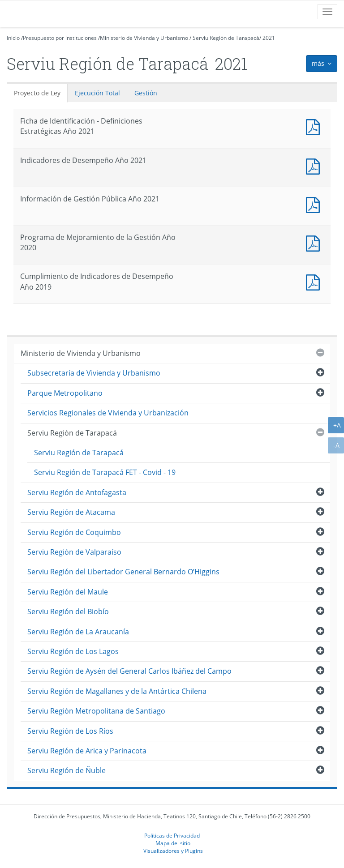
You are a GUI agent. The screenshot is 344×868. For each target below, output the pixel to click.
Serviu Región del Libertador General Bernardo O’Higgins (123, 572)
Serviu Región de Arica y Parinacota (87, 751)
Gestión (146, 93)
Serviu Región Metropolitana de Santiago (96, 711)
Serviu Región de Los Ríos (70, 731)
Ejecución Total (97, 93)
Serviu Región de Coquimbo (74, 532)
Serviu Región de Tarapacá (226, 38)
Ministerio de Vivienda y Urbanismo (144, 38)
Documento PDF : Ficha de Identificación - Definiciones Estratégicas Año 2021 (315, 126)
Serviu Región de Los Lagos (73, 651)
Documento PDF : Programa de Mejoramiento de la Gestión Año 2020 (315, 242)
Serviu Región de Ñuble (67, 770)
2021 (269, 38)
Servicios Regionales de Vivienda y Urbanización (108, 413)
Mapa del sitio (173, 843)
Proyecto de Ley (37, 93)
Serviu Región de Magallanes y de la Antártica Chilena (117, 691)
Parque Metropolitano (65, 393)
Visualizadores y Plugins (173, 851)
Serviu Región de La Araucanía (78, 632)
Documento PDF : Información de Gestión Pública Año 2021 (315, 204)
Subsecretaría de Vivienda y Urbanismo (94, 373)
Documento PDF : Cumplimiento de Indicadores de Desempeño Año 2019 (315, 281)
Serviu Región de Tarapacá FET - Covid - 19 (105, 472)
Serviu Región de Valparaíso (74, 552)
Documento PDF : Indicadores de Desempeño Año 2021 (315, 165)
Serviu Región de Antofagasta (77, 492)
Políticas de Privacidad (172, 835)
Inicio (13, 38)
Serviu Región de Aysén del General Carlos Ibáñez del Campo (129, 671)
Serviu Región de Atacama (71, 512)
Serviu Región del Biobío (68, 611)
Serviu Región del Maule (68, 592)
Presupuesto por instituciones (60, 38)
